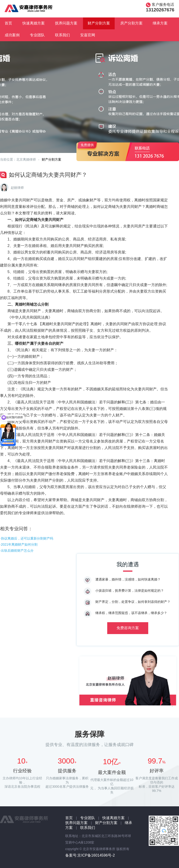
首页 (8, 23)
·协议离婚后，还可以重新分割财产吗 (27, 538)
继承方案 (160, 23)
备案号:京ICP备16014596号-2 (90, 855)
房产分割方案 (131, 23)
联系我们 (62, 35)
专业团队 (37, 35)
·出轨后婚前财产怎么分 (17, 551)
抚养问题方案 (66, 23)
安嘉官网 (88, 35)
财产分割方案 (99, 23)
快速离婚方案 (34, 23)
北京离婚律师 (26, 159)
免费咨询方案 (128, 628)
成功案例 (12, 35)
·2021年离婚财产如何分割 (19, 544)
